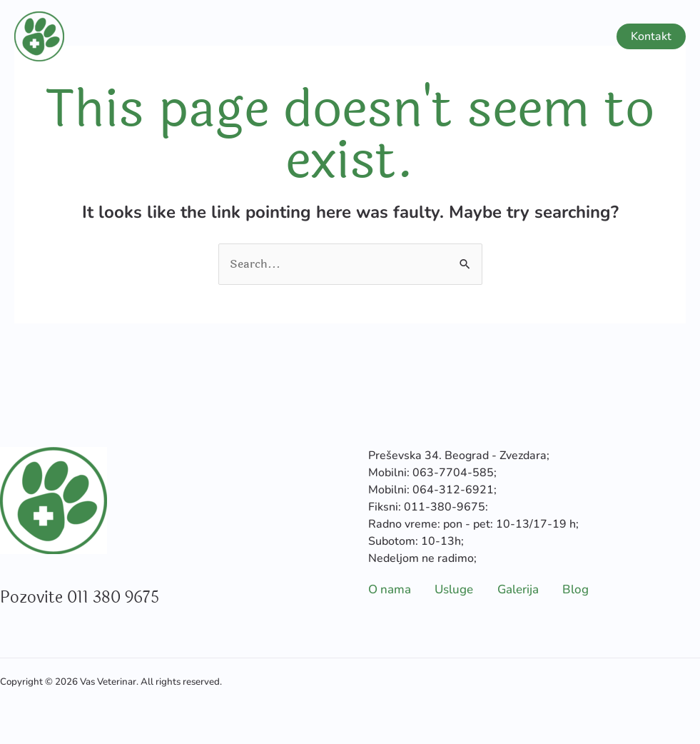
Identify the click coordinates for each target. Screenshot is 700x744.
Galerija (514, 36)
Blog (576, 36)
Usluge (431, 36)
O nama (361, 36)
